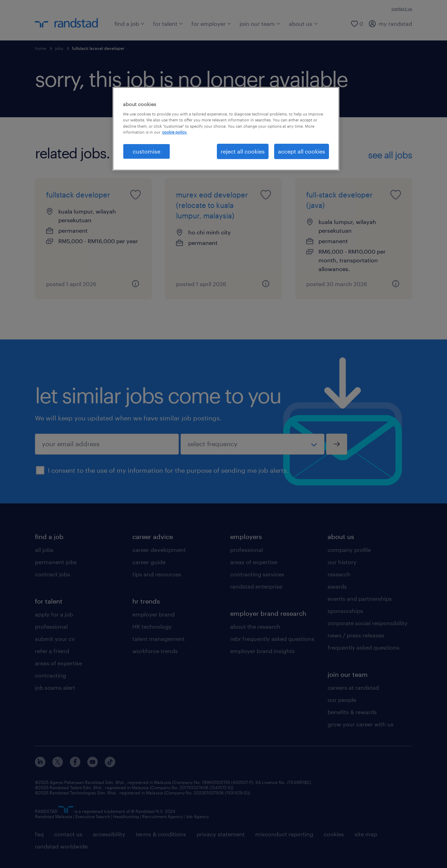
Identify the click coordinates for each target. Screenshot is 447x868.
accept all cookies (302, 151)
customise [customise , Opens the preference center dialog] (146, 151)
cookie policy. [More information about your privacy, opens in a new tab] (175, 132)
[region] (226, 129)
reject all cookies (243, 151)
